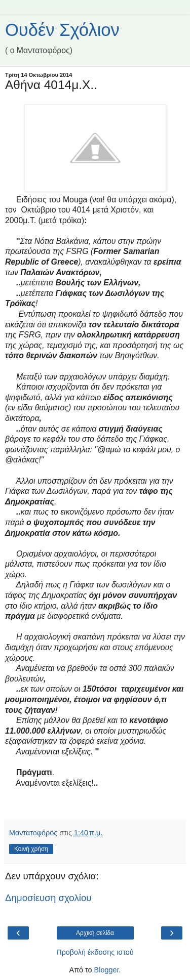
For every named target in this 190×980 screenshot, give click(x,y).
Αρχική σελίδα (95, 933)
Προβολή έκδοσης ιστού (95, 952)
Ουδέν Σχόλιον (62, 30)
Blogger (107, 970)
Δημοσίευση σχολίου (48, 898)
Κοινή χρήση (31, 849)
